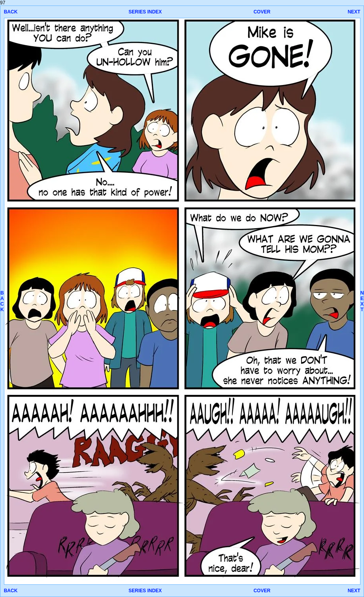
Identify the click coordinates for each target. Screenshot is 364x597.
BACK (11, 12)
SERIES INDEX (145, 12)
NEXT (354, 12)
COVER (262, 12)
